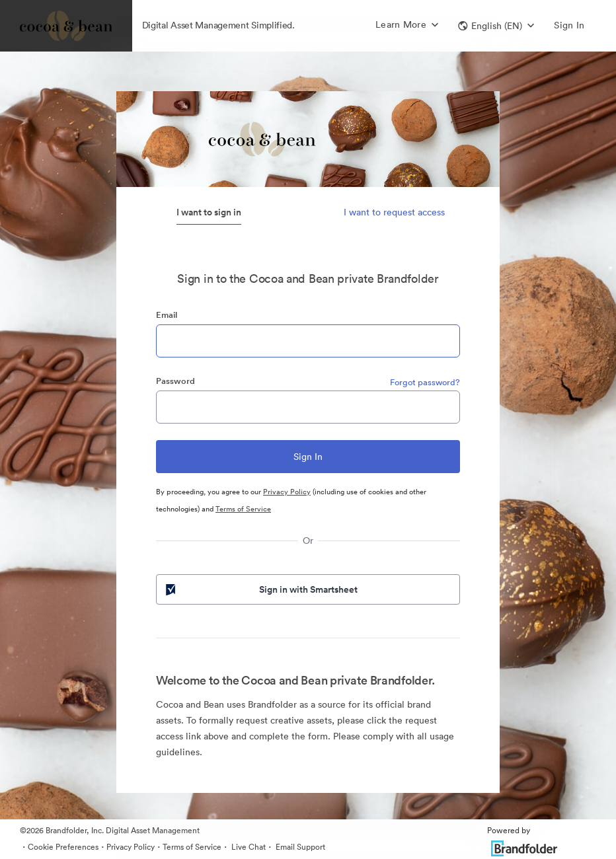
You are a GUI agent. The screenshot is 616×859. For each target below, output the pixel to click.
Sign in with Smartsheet (260, 589)
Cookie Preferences (63, 847)
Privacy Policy (287, 492)
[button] (496, 26)
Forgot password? (425, 382)
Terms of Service (243, 509)
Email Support (299, 847)
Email (167, 315)
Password (175, 381)
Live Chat (248, 847)
